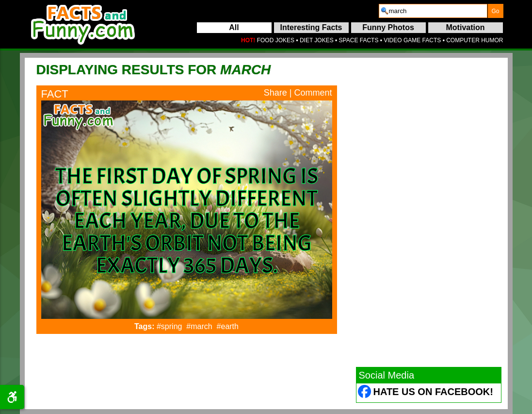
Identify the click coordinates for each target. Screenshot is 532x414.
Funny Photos (388, 27)
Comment (313, 93)
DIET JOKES (317, 40)
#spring (169, 326)
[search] (433, 11)
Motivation (466, 27)
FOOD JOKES (276, 40)
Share (275, 93)
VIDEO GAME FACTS (412, 40)
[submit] (496, 11)
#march (199, 326)
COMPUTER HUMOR (475, 40)
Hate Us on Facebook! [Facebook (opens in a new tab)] (433, 392)
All (234, 27)
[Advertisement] (429, 212)
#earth (228, 326)
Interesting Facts (311, 27)
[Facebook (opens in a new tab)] (365, 393)
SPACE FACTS (359, 40)
